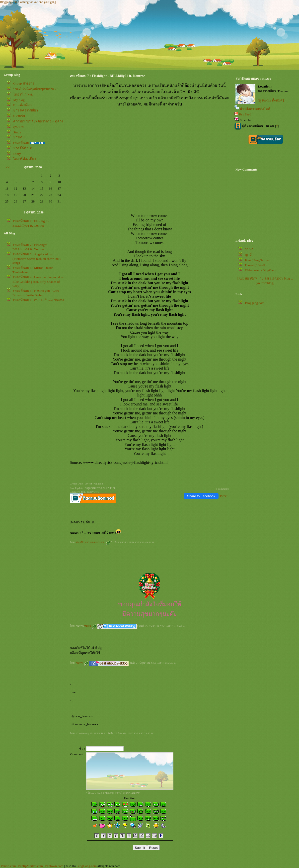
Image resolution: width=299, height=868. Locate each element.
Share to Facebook (201, 496)
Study (17, 132)
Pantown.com (54, 866)
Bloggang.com (255, 303)
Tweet (224, 496)
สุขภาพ (18, 127)
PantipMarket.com (31, 866)
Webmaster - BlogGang (261, 270)
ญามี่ (248, 255)
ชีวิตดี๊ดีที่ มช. (23, 148)
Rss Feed (245, 114)
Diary (17, 154)
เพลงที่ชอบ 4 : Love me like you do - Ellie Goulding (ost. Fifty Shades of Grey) (38, 281)
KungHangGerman (258, 260)
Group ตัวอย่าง (24, 83)
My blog (19, 100)
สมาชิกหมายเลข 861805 (93, 542)
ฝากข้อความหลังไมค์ (255, 109)
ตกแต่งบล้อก (22, 105)
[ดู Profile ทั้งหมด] (271, 100)
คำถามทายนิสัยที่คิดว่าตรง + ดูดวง (38, 121)
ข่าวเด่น (19, 137)
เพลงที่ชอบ (21, 143)
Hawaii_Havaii (255, 265)
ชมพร (90, 626)
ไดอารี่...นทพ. (23, 94)
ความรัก (19, 116)
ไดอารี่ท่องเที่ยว (25, 159)
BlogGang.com (87, 866)
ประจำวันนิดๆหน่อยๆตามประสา (36, 89)
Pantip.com (8, 866)
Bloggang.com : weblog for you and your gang (28, 2)
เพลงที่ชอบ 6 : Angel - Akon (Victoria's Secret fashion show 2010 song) (37, 258)
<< (8, 167)
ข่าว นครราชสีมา (25, 110)
